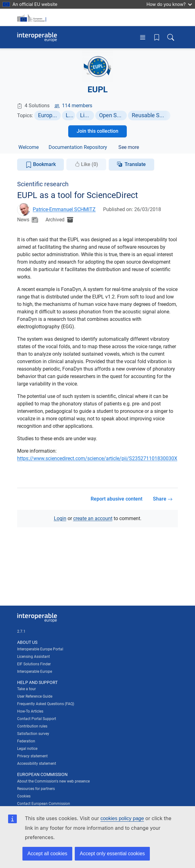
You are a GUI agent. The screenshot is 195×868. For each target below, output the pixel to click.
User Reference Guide (35, 696)
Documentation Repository (78, 147)
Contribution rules (32, 726)
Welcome (29, 147)
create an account (93, 518)
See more (129, 147)
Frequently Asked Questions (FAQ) (46, 704)
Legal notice (27, 749)
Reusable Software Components (151, 115)
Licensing (87, 115)
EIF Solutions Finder (34, 664)
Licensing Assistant (33, 657)
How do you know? (169, 4)
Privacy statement (32, 756)
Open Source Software (113, 115)
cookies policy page (122, 818)
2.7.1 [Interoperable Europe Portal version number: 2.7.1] (21, 631)
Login (60, 518)
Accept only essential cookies (112, 854)
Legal (71, 115)
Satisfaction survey (33, 734)
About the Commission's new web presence (53, 781)
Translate (135, 164)
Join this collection (97, 131)
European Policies (49, 115)
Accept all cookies (47, 854)
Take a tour (26, 689)
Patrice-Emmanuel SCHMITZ (64, 209)
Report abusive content (117, 499)
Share (163, 499)
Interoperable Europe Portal (40, 649)
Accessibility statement (37, 764)
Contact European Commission (44, 804)
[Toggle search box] (171, 37)
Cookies (24, 796)
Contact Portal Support (37, 719)
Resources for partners (36, 789)
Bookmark (41, 165)
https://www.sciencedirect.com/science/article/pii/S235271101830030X (97, 458)
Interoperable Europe (35, 672)
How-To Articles (30, 711)
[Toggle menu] (143, 37)
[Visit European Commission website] (33, 17)
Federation (26, 741)
